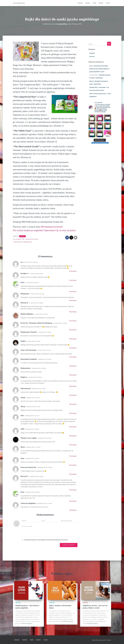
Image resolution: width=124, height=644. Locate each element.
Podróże (88, 3)
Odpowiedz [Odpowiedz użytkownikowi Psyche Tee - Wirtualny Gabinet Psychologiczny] (73, 330)
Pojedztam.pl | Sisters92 (29, 332)
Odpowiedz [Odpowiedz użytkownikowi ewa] (73, 271)
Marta (23, 447)
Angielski (80, 3)
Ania (22, 416)
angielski (19, 239)
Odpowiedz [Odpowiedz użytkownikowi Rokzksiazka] (73, 301)
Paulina (23, 341)
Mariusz (92, 81)
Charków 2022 (93, 87)
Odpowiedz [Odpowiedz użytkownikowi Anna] (73, 465)
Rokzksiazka (25, 294)
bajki (23, 239)
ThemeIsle (108, 640)
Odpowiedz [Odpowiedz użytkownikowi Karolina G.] (73, 280)
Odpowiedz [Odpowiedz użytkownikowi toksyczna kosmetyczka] (73, 474)
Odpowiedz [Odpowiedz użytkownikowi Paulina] (73, 348)
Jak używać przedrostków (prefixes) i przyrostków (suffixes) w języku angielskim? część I (99, 69)
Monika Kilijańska (27, 314)
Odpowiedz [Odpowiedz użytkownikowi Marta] (73, 456)
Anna (22, 458)
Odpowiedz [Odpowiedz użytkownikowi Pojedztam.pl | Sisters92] (73, 339)
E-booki (108, 3)
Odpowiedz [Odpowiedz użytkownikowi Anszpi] (73, 404)
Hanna (91, 94)
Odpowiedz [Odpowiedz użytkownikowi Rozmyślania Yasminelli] (73, 366)
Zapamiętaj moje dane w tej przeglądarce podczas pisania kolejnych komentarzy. (46, 540)
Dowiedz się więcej (27, 623)
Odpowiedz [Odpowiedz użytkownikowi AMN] (73, 436)
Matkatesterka (25, 368)
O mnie (94, 3)
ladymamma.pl (26, 388)
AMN (22, 429)
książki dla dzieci (18, 242)
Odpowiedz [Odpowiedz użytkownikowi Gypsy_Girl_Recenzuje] (73, 357)
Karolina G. (25, 273)
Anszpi (23, 398)
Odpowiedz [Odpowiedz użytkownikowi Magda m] (73, 386)
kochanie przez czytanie (32, 239)
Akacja (23, 406)
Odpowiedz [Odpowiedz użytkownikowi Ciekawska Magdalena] (73, 510)
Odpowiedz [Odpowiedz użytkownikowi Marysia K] (73, 490)
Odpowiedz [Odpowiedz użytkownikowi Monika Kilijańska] (73, 321)
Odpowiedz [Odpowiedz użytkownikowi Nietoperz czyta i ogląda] (73, 445)
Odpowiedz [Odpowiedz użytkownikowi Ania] (73, 427)
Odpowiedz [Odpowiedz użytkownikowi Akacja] (73, 413)
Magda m (24, 377)
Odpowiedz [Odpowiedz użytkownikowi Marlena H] (73, 312)
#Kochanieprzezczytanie (52, 227)
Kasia (22, 282)
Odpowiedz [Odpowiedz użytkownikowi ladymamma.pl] (73, 395)
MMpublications (28, 242)
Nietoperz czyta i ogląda (29, 438)
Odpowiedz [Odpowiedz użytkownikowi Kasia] (73, 292)
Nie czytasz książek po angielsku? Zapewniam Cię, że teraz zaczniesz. (44, 230)
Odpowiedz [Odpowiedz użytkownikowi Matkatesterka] (73, 375)
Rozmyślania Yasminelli (29, 359)
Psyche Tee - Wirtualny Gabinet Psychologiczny (37, 323)
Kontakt (101, 3)
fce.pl (91, 66)
